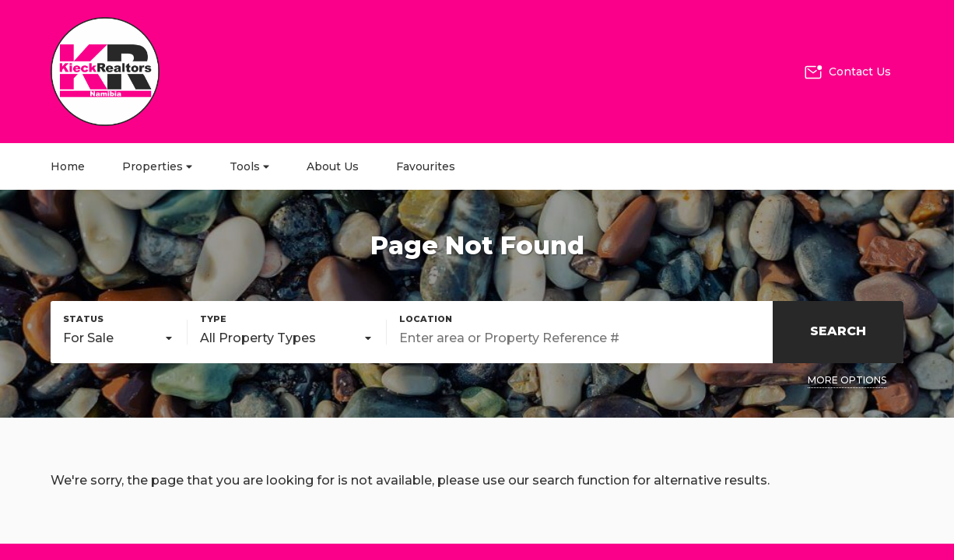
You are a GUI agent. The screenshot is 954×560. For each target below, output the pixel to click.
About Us (333, 166)
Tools (249, 166)
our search (541, 480)
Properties (157, 166)
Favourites (426, 166)
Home (68, 166)
